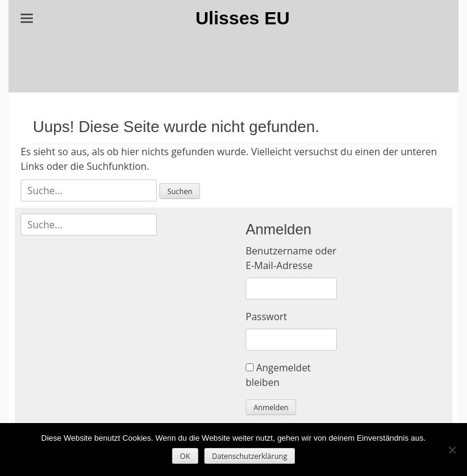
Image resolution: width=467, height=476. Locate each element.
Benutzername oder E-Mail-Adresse (291, 258)
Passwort (266, 317)
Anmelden (271, 408)
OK (185, 456)
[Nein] (452, 450)
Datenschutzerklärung (250, 456)
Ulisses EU (242, 18)
